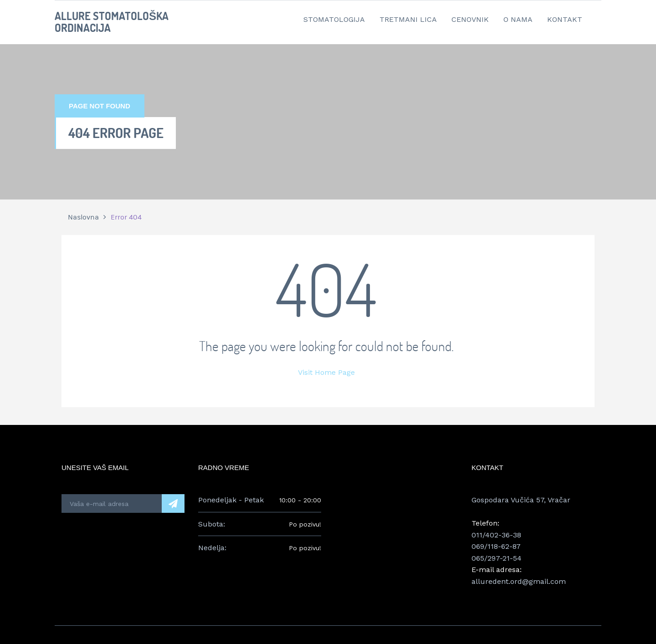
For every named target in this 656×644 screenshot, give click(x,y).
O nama (518, 19)
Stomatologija (334, 19)
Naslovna (83, 217)
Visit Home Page (326, 372)
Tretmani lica (408, 19)
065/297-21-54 (497, 558)
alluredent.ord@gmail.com (519, 581)
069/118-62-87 (496, 546)
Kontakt (565, 19)
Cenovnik (470, 19)
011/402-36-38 (496, 535)
